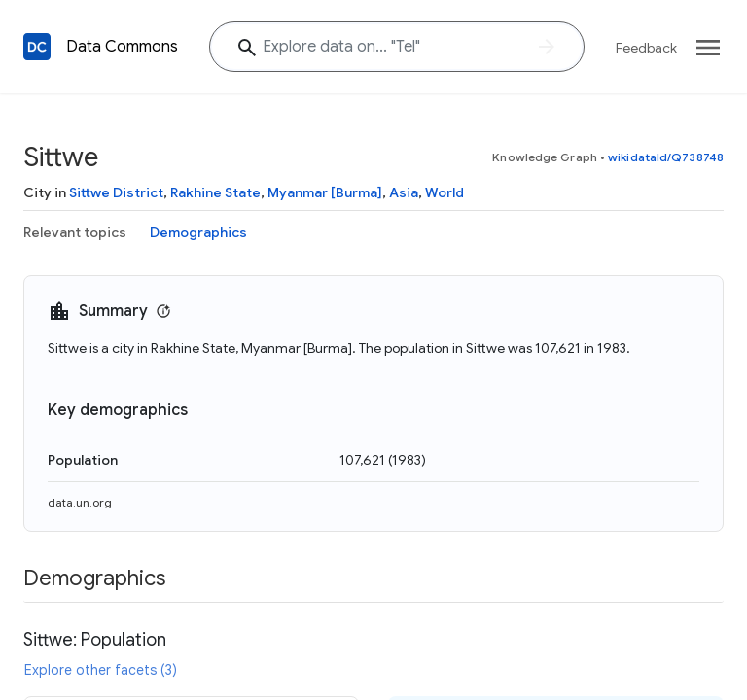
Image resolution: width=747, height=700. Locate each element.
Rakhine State (215, 192)
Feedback (646, 48)
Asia (404, 192)
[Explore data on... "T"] (397, 47)
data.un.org (80, 502)
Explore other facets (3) (101, 670)
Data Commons (122, 47)
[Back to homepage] (37, 47)
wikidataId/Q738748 (666, 157)
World (445, 192)
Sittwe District (116, 192)
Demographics (198, 232)
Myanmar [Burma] (325, 192)
